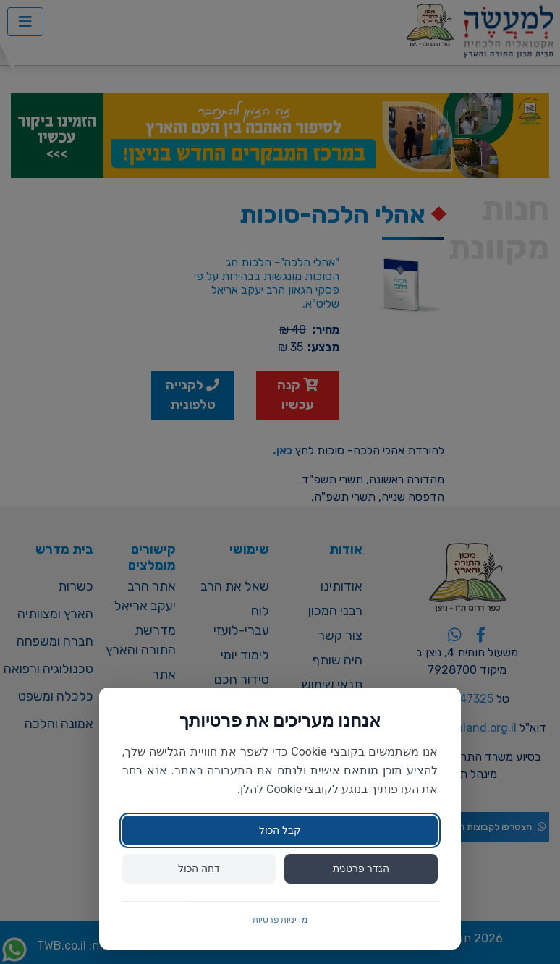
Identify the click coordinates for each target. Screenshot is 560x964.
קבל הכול (280, 830)
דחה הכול (199, 868)
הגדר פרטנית (361, 868)
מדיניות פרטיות (280, 920)
